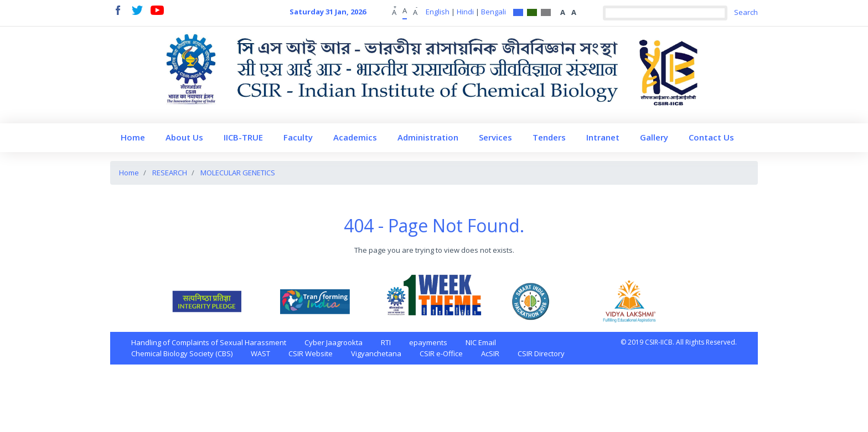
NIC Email (481, 342)
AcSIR (490, 353)
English (438, 12)
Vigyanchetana (376, 353)
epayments (428, 342)
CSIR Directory (541, 353)
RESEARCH (170, 173)
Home (133, 137)
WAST (260, 353)
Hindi (465, 12)
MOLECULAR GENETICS (238, 173)
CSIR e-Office (441, 353)
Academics (355, 137)
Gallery (654, 137)
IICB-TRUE (243, 137)
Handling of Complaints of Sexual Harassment (209, 342)
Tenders (549, 137)
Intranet (603, 137)
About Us (184, 137)
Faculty (298, 137)
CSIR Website (311, 353)
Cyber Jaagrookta (334, 342)
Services (495, 137)
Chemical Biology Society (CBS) (182, 353)
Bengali (494, 12)
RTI (386, 342)
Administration (428, 137)
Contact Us (711, 137)
